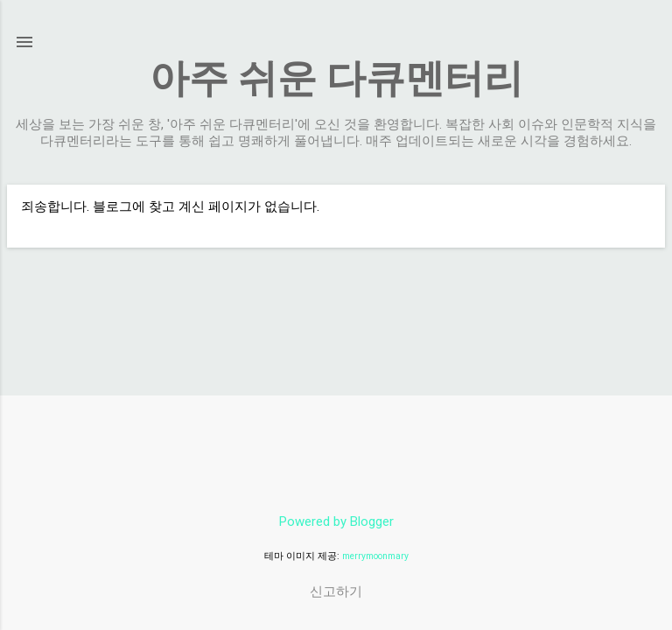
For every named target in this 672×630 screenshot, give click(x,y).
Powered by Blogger (336, 521)
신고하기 (336, 591)
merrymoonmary (375, 556)
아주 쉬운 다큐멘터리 (336, 78)
